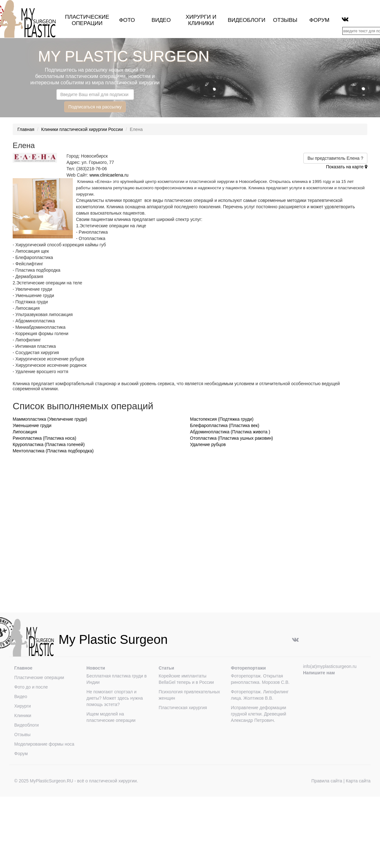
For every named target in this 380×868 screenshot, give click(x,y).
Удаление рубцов (208, 444)
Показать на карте (347, 167)
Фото (127, 20)
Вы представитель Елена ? (335, 158)
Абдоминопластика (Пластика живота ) (230, 432)
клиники (201, 23)
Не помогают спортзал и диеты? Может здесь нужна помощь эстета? (115, 698)
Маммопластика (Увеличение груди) (50, 419)
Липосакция (25, 432)
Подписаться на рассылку (95, 107)
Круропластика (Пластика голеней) (49, 444)
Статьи (166, 668)
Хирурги (198, 17)
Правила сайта (327, 781)
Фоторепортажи (248, 668)
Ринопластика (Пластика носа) (44, 438)
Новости (96, 668)
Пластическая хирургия (183, 708)
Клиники (23, 716)
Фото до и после (31, 687)
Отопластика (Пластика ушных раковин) (231, 438)
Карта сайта (358, 781)
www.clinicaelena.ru (109, 175)
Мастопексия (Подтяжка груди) (222, 419)
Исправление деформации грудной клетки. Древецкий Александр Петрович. (259, 714)
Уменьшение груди (32, 425)
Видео (161, 20)
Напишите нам (319, 673)
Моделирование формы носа (44, 744)
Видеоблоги (247, 20)
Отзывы (285, 20)
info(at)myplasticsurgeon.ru (330, 666)
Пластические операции (87, 20)
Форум (319, 20)
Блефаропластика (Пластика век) (225, 425)
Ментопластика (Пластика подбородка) (53, 451)
